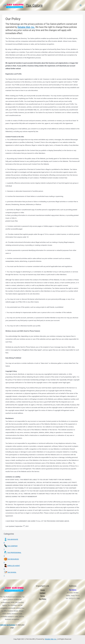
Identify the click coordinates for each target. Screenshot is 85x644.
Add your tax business (8, 625)
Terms (42, 596)
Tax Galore (34, 5)
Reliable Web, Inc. (26, 27)
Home (42, 590)
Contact (42, 593)
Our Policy (43, 599)
